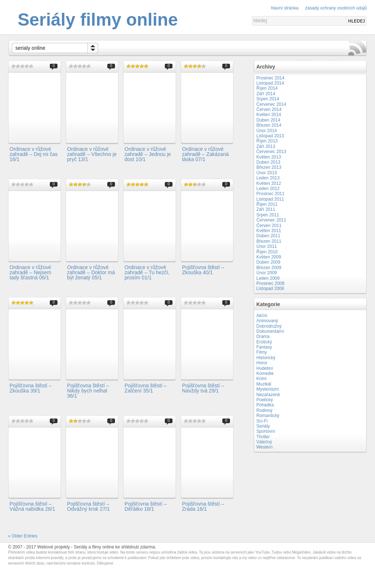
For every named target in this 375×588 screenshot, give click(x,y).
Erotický (264, 342)
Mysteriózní (268, 389)
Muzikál (264, 384)
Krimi (261, 379)
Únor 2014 (267, 131)
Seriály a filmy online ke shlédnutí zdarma (114, 547)
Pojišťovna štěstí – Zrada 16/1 (203, 506)
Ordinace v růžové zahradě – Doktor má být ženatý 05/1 (91, 273)
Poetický (265, 400)
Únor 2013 (267, 173)
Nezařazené (268, 395)
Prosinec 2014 (270, 78)
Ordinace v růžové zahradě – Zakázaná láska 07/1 (205, 154)
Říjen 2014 (267, 88)
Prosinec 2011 (270, 194)
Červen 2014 (269, 109)
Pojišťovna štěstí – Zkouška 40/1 (203, 270)
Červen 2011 (269, 226)
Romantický (268, 416)
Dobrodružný (269, 326)
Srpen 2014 (268, 99)
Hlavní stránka (285, 8)
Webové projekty (54, 547)
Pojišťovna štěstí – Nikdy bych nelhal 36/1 (88, 391)
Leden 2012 (268, 189)
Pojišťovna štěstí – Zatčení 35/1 (146, 388)
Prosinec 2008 (270, 283)
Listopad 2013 (270, 136)
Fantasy (264, 347)
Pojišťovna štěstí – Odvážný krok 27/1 (88, 506)
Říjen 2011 (267, 204)
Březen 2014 (269, 125)
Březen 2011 (269, 241)
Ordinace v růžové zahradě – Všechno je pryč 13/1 (92, 154)
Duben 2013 (268, 162)
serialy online (30, 48)
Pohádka (265, 405)
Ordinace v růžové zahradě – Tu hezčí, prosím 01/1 (147, 273)
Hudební (265, 368)
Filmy (262, 352)
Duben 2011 (268, 236)
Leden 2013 (268, 178)
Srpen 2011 (268, 215)
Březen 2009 (269, 268)
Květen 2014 (269, 115)
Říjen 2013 (267, 141)
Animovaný (267, 321)
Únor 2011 (267, 246)
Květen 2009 (269, 257)
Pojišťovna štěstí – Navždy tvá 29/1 (203, 388)
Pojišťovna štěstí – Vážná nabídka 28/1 (32, 506)
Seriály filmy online (98, 20)
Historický (266, 358)
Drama (263, 336)
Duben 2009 (268, 262)
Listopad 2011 (270, 199)
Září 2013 (266, 146)
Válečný (264, 442)
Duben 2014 (268, 120)
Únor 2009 (267, 273)
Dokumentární (270, 331)
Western (264, 447)
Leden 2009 (268, 278)
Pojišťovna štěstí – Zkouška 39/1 (31, 388)
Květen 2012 (269, 183)
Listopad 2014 (270, 83)
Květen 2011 (269, 231)
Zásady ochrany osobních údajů (336, 8)
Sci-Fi (262, 421)
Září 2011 (266, 209)
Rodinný (264, 410)
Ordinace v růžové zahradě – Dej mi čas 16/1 (34, 154)
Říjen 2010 (267, 252)
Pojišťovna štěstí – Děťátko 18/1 (146, 506)
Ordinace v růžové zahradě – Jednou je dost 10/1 (148, 154)
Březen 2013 (269, 167)
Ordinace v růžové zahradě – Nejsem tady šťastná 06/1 (30, 273)
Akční (262, 316)
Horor (262, 363)
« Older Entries (23, 536)
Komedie (265, 373)
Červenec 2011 (271, 220)
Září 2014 (266, 94)
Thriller (263, 437)
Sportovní (266, 431)
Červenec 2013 (271, 152)
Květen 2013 (269, 157)
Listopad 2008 (270, 289)
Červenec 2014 (271, 104)
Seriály (263, 426)
